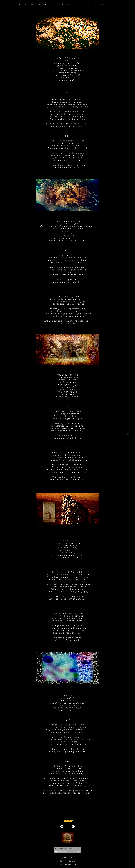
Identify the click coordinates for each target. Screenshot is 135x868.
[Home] (73, 827)
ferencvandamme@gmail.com (68, 865)
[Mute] (76, 852)
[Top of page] (62, 827)
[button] (68, 821)
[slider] (79, 852)
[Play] (56, 852)
